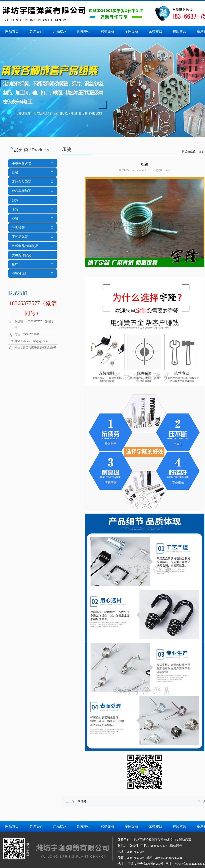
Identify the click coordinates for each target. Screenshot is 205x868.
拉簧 (15, 218)
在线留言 (179, 31)
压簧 (15, 172)
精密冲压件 (20, 274)
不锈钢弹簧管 (22, 163)
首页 (202, 151)
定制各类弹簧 (22, 182)
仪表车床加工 (22, 191)
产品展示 (60, 31)
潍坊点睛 (185, 840)
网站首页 (12, 31)
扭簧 (15, 200)
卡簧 (15, 209)
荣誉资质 (156, 31)
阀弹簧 (82, 801)
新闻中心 (84, 31)
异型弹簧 (18, 228)
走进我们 (36, 31)
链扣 (15, 264)
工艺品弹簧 (20, 237)
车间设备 (132, 31)
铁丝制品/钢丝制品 (25, 246)
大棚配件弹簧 (22, 255)
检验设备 (108, 31)
